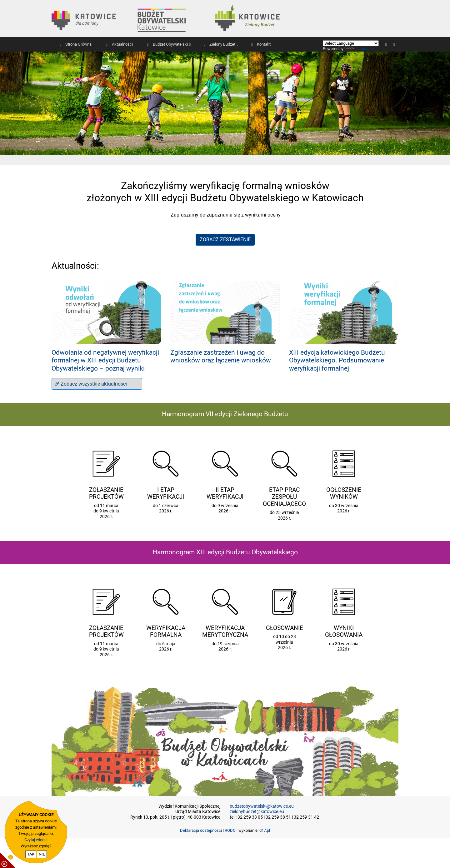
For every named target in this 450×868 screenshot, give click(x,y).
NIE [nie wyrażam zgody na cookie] (42, 854)
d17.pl (265, 830)
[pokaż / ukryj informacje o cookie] (8, 860)
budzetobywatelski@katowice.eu (262, 806)
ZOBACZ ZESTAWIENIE (225, 239)
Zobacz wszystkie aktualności (91, 384)
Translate (359, 49)
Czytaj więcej (36, 840)
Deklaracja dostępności (201, 830)
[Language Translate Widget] (351, 43)
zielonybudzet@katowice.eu (257, 812)
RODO (230, 830)
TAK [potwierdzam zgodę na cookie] (31, 854)
